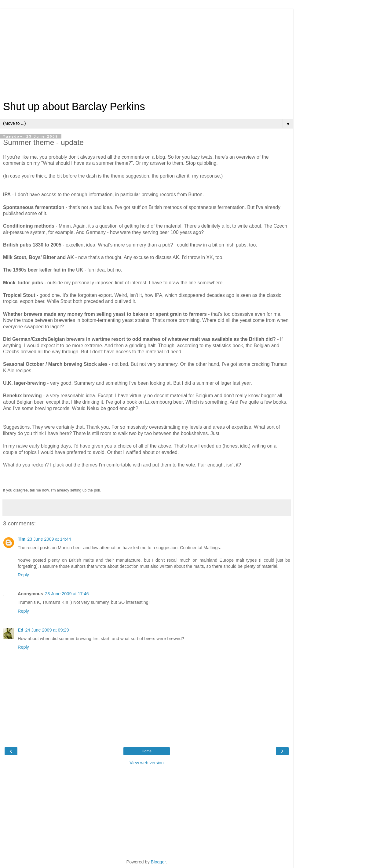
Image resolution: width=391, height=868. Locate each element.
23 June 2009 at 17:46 (67, 594)
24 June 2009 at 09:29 (47, 630)
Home (147, 751)
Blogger (158, 862)
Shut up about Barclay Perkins (74, 106)
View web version (147, 763)
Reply (23, 575)
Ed (20, 630)
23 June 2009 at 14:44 (49, 539)
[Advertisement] (147, 52)
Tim (22, 539)
